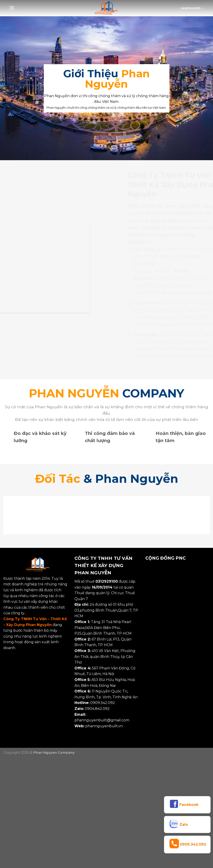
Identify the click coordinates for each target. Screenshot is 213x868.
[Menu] (12, 8)
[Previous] (12, 516)
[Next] (201, 516)
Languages (192, 8)
